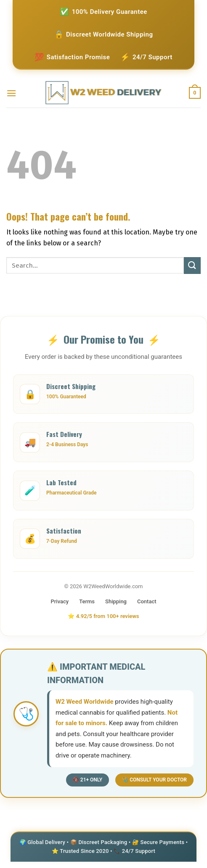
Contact (147, 601)
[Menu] (11, 93)
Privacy (60, 601)
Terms (87, 601)
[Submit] (192, 265)
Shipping (116, 601)
